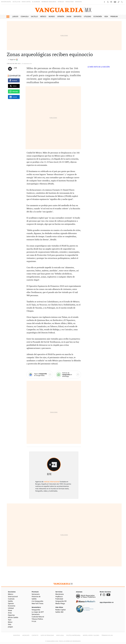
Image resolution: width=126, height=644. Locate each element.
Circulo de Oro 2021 (14, 64)
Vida (106, 16)
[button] (8, 17)
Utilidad (87, 16)
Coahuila (25, 16)
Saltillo (34, 16)
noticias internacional (52, 482)
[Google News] (40, 375)
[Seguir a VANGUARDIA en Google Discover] (13, 60)
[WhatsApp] (68, 375)
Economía (98, 16)
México (43, 16)
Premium (114, 16)
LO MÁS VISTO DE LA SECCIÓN (99, 67)
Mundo (52, 16)
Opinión (61, 16)
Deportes (77, 16)
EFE (16, 68)
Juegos (15, 16)
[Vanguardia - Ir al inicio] (63, 10)
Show (69, 16)
